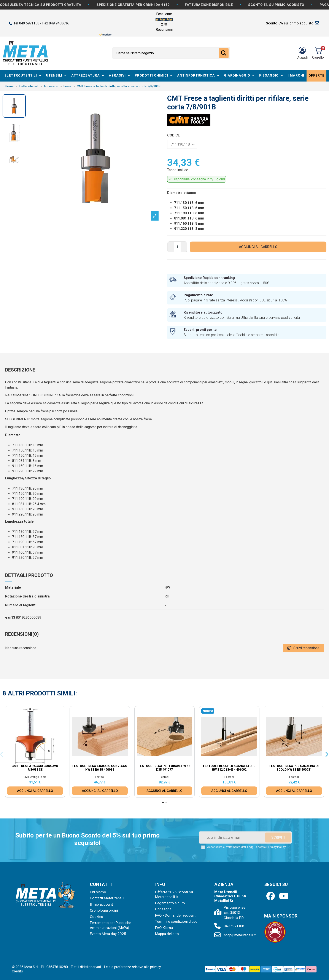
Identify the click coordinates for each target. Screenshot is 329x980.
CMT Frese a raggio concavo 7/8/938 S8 (35, 768)
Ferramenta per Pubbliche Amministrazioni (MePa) (110, 925)
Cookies (96, 917)
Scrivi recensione (303, 648)
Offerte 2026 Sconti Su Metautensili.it (174, 894)
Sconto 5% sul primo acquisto (290, 23)
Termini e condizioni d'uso (176, 921)
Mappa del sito (167, 934)
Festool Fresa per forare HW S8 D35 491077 (164, 768)
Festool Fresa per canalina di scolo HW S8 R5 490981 (294, 768)
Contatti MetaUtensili (107, 898)
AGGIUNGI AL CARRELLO (258, 247)
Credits (17, 971)
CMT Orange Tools (35, 777)
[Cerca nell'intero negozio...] (224, 53)
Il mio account (101, 904)
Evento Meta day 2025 (108, 934)
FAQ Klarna (164, 928)
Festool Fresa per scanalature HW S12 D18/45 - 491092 (229, 768)
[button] (163, 802)
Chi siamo (98, 892)
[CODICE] (182, 144)
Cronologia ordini (104, 910)
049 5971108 (234, 926)
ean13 (10, 617)
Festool (100, 777)
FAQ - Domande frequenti (176, 915)
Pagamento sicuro (170, 903)
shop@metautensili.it (240, 935)
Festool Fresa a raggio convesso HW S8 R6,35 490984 (100, 768)
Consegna (163, 909)
